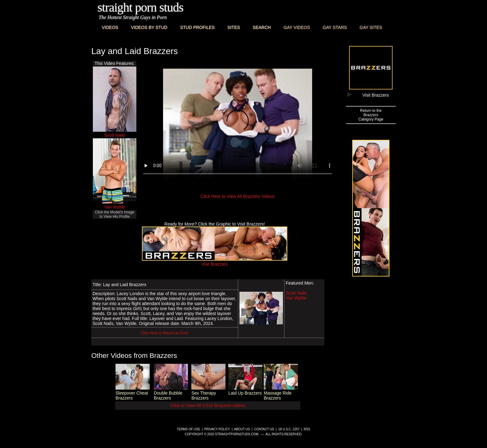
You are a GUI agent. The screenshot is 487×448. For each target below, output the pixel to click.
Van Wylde (115, 207)
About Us (242, 429)
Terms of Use (188, 429)
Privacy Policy (217, 429)
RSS (307, 429)
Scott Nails (115, 135)
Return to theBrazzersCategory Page (371, 115)
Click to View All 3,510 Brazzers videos (208, 405)
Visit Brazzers (215, 262)
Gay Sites (371, 27)
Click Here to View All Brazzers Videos (238, 196)
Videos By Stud (149, 27)
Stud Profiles (197, 27)
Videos (110, 27)
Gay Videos (297, 27)
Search (262, 27)
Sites (234, 27)
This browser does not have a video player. (238, 125)
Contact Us (264, 429)
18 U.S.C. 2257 (289, 429)
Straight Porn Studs (141, 7)
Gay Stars (335, 27)
